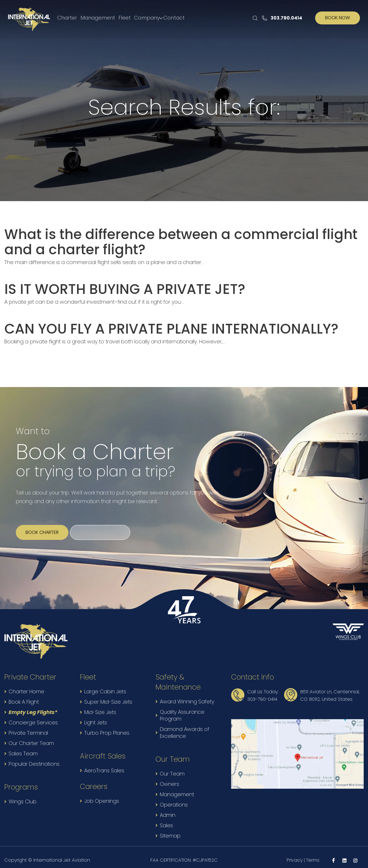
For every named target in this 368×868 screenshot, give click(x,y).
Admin (168, 809)
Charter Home (26, 685)
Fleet (126, 18)
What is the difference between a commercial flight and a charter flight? (181, 241)
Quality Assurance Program (182, 709)
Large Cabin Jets (105, 685)
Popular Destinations (34, 758)
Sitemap (170, 830)
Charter (67, 18)
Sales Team (23, 747)
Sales (166, 819)
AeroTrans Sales (104, 764)
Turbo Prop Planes (107, 727)
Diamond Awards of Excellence (185, 726)
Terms (313, 854)
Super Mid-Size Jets (108, 696)
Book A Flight (24, 696)
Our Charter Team (31, 737)
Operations (174, 799)
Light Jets (96, 716)
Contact (177, 18)
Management (98, 18)
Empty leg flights (108, 526)
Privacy (295, 854)
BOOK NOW (338, 18)
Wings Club (23, 795)
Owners (169, 778)
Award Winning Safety (187, 695)
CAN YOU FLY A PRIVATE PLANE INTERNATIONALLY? (156, 325)
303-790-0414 (262, 693)
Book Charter (45, 526)
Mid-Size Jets (100, 706)
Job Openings (102, 795)
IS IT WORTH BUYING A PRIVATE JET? (114, 286)
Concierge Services (33, 716)
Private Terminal (28, 727)
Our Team (172, 768)
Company (151, 18)
